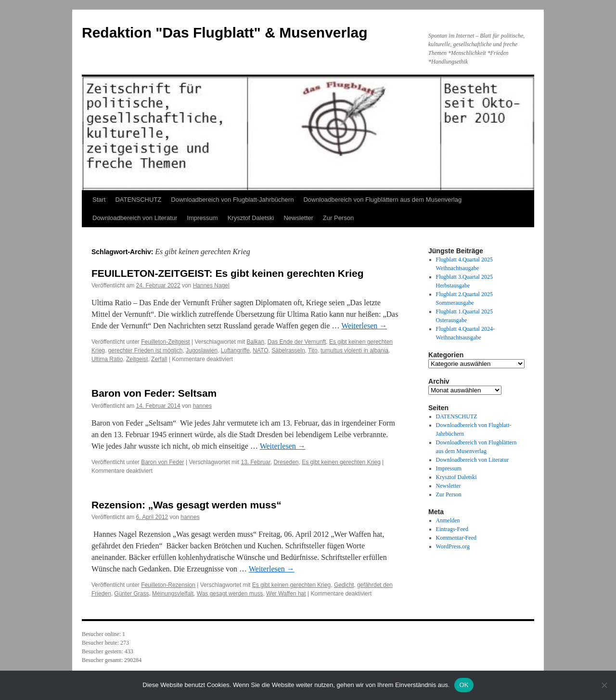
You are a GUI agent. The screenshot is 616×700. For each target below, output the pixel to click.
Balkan (255, 342)
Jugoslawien (202, 350)
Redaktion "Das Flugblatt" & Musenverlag (225, 32)
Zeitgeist (137, 359)
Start (99, 200)
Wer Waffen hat (286, 594)
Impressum (202, 218)
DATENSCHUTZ (138, 200)
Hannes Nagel (211, 285)
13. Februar (255, 462)
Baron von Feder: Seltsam (154, 393)
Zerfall (159, 359)
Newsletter (298, 218)
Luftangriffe (235, 350)
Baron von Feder (162, 462)
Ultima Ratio (107, 359)
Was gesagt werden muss (230, 594)
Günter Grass (131, 594)
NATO (260, 350)
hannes (202, 406)
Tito (313, 350)
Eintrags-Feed (452, 529)
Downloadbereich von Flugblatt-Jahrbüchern (232, 200)
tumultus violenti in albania (354, 350)
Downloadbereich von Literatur (135, 218)
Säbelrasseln (288, 350)
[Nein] (604, 685)
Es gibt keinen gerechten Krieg (341, 462)
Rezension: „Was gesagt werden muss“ (186, 505)
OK (464, 685)
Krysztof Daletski (251, 218)
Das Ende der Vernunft (297, 342)
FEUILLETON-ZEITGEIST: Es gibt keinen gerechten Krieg (228, 273)
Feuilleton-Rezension (168, 585)
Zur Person (338, 218)
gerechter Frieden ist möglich (146, 350)
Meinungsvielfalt (173, 594)
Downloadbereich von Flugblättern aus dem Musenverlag (382, 200)
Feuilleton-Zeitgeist (165, 342)
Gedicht (344, 585)
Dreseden (286, 462)
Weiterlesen (364, 326)
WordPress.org (453, 546)
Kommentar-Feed (456, 538)
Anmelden (448, 520)
